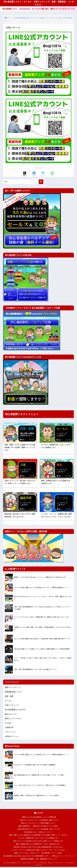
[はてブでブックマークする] (43, 175)
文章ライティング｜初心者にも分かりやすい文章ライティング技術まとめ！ (38, 842)
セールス (8, 702)
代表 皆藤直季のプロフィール (46, 860)
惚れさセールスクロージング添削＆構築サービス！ (39, 824)
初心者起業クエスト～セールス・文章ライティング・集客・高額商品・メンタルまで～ (39, 3)
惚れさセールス (11, 715)
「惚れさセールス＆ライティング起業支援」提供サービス (38, 821)
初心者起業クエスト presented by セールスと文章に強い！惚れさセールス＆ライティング (39, 10)
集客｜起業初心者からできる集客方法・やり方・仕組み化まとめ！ (38, 845)
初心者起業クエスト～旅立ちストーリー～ (39, 833)
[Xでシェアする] (25, 175)
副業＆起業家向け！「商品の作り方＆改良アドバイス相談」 (39, 827)
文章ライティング (12, 706)
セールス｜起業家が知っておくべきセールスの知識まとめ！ (39, 839)
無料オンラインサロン (13, 719)
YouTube (8, 724)
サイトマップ (69, 857)
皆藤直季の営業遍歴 (27, 860)
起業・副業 (9, 697)
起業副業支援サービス (13, 693)
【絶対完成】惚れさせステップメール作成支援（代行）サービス (39, 830)
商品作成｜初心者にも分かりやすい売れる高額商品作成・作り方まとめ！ (39, 848)
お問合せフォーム (12, 737)
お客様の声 (9, 729)
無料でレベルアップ (12, 688)
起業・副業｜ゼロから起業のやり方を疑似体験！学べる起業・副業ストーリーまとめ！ (39, 836)
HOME (39, 814)
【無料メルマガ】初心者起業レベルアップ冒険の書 (39, 818)
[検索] (41, 182)
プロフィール (10, 733)
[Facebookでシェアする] (34, 175)
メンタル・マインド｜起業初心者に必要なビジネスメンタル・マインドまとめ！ (38, 851)
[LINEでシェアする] (52, 175)
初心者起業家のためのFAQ (15, 711)
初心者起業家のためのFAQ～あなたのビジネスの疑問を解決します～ (26, 857)
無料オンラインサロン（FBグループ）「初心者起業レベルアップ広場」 (38, 854)
